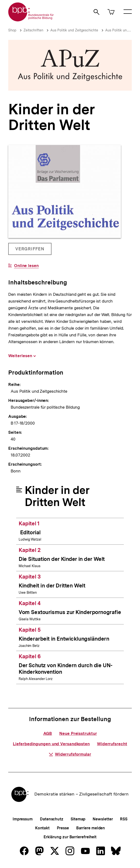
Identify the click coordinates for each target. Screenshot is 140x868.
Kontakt (42, 828)
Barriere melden (91, 828)
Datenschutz (52, 819)
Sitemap (78, 819)
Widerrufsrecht (112, 744)
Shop (12, 30)
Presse (63, 828)
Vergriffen (30, 251)
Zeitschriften (33, 30)
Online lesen (26, 266)
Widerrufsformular (70, 754)
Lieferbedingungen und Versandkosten (51, 744)
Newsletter (103, 819)
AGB (48, 733)
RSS (124, 819)
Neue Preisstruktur (78, 733)
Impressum (23, 819)
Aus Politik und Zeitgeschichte (74, 30)
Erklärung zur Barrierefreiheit (70, 837)
